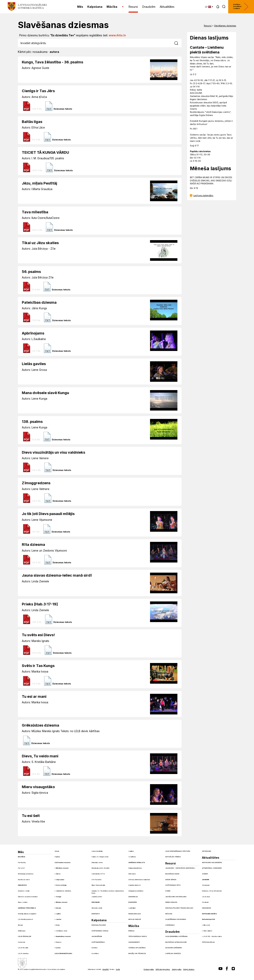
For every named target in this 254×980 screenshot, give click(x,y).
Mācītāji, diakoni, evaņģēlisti (27, 914)
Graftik (118, 969)
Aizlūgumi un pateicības (136, 891)
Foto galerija (208, 942)
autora (54, 52)
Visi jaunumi (206, 885)
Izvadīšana (132, 857)
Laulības (131, 851)
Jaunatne (59, 919)
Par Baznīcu (22, 863)
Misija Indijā (135, 919)
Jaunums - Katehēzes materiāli (180, 868)
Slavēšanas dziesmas (225, 26)
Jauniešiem (97, 936)
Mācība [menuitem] (112, 7)
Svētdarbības (98, 942)
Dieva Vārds (171, 880)
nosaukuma (40, 52)
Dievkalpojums (99, 925)
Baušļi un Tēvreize (137, 953)
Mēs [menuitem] (80, 7)
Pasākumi (205, 902)
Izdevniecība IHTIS (98, 874)
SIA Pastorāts (97, 880)
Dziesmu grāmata (174, 948)
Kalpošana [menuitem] (95, 7)
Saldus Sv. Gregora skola (100, 857)
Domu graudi (171, 902)
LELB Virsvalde (23, 948)
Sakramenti (134, 942)
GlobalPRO (106, 969)
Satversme (22, 942)
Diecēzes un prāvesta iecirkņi (28, 897)
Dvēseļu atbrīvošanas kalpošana (139, 880)
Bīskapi (20, 925)
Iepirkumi (207, 851)
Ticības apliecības (137, 948)
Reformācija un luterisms (26, 874)
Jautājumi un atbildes (176, 897)
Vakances (207, 908)
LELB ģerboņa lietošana (176, 936)
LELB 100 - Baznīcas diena (212, 936)
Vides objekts (208, 931)
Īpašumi (58, 948)
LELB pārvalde (25, 936)
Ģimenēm (133, 902)
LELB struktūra (23, 953)
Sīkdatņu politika (177, 969)
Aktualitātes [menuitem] (167, 7)
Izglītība (58, 914)
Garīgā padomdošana (135, 868)
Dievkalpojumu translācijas (179, 908)
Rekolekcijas (135, 914)
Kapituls (57, 857)
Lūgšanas (170, 925)
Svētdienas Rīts (173, 885)
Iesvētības (95, 953)
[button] (218, 7)
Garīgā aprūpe (60, 880)
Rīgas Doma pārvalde (98, 885)
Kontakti (96, 914)
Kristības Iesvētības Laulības (241, 7)
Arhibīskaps (22, 931)
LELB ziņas (206, 897)
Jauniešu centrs (97, 897)
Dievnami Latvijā (97, 908)
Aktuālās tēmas (173, 857)
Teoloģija (58, 897)
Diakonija (58, 908)
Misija (58, 925)
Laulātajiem (132, 908)
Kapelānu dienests (135, 885)
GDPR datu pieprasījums (163, 969)
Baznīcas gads (172, 874)
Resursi (208, 26)
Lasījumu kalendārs (203, 196)
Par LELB (21, 868)
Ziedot (205, 874)
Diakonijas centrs (97, 863)
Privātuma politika (149, 969)
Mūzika (169, 914)
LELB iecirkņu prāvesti (25, 919)
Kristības (95, 948)
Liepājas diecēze (173, 953)
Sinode (57, 851)
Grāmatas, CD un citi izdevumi (212, 891)
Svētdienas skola (61, 931)
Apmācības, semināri (212, 868)
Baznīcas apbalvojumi (176, 942)
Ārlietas (58, 874)
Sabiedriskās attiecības (63, 891)
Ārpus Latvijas (23, 902)
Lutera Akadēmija (97, 851)
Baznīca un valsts (24, 880)
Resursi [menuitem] (133, 7)
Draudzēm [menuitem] (149, 7)
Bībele (131, 931)
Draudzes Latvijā (24, 891)
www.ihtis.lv (117, 35)
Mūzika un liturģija (61, 885)
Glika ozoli (206, 925)
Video (168, 891)
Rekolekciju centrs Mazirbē (100, 868)
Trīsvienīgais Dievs (138, 936)
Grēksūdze (132, 874)
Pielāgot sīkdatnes (189, 969)
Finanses (59, 942)
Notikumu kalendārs (212, 863)
